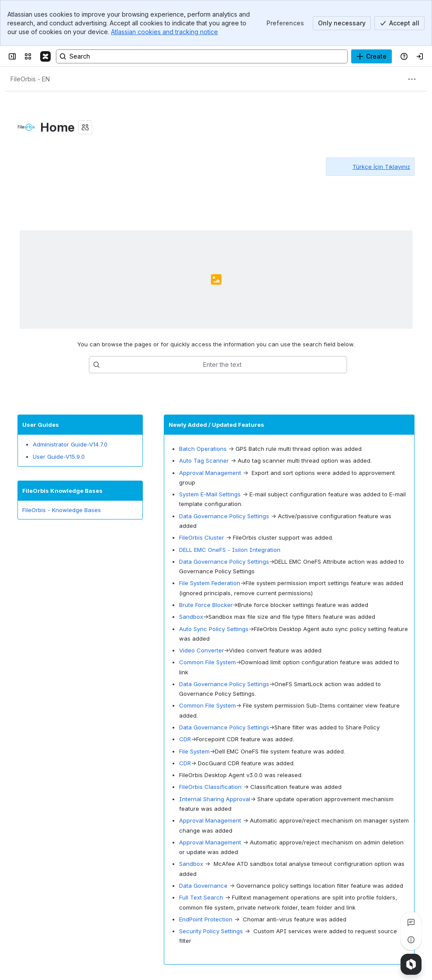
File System (194, 751)
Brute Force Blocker (206, 605)
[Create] (372, 56)
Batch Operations (203, 449)
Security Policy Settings (211, 931)
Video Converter (201, 650)
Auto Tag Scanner (204, 460)
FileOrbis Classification (210, 787)
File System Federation (210, 583)
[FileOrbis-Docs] (45, 56)
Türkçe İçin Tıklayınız (381, 167)
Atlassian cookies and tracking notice (164, 32)
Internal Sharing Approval (215, 799)
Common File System (207, 663)
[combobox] (121, 365)
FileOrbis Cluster (202, 537)
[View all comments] (411, 922)
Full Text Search (201, 897)
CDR (185, 739)
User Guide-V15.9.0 (59, 457)
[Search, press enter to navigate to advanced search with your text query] (202, 56)
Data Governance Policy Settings (224, 516)
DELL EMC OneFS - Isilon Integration (230, 550)
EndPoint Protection (206, 919)
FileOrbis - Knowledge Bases (62, 510)
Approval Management (210, 473)
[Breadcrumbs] (30, 79)
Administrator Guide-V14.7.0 (70, 444)
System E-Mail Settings (210, 494)
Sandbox (191, 617)
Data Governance (203, 886)
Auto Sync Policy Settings (214, 629)
